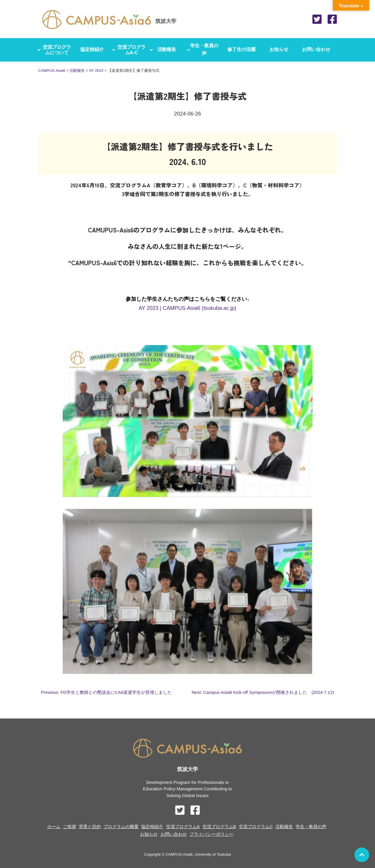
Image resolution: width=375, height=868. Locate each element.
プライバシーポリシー (212, 834)
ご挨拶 (70, 827)
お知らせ (281, 50)
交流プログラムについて (57, 50)
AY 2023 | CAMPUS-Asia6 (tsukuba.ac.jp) (187, 308)
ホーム (54, 827)
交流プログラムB (219, 827)
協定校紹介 (94, 50)
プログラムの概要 (121, 827)
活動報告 (169, 50)
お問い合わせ (318, 50)
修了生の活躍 (243, 50)
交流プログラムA (183, 827)
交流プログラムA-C (132, 50)
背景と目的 (90, 827)
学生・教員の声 (206, 50)
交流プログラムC (256, 827)
